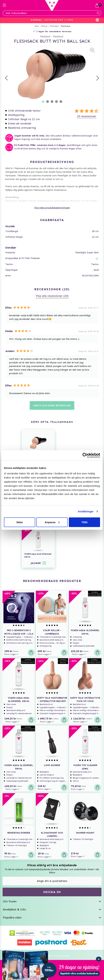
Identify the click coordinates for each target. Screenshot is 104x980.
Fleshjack (66, 26)
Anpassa (52, 522)
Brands (44, 26)
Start (37, 26)
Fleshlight (54, 26)
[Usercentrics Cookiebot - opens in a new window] (85, 455)
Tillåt (85, 522)
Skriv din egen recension (52, 406)
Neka (20, 522)
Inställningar (86, 511)
